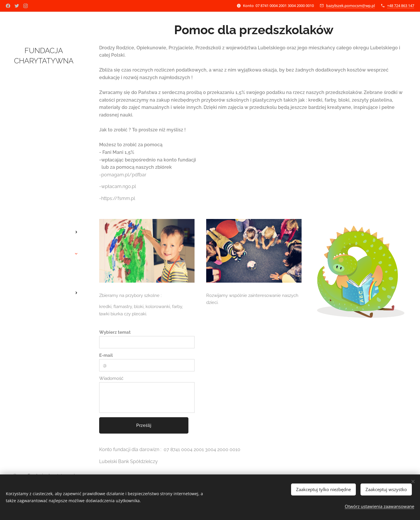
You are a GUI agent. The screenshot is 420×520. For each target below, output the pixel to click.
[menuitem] (44, 215)
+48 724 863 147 (401, 6)
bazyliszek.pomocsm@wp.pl (350, 6)
